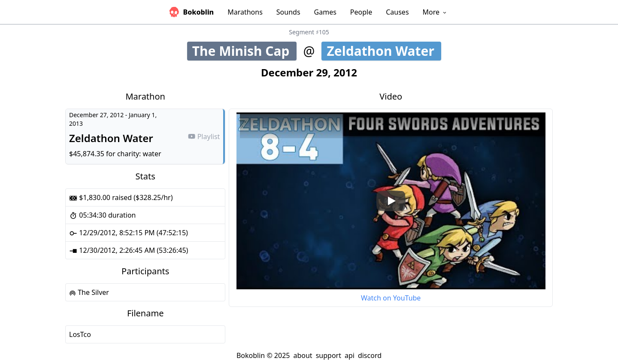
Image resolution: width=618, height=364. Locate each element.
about (303, 355)
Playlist (204, 136)
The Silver (89, 292)
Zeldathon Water (383, 51)
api (350, 355)
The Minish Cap (244, 51)
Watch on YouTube (391, 298)
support (329, 355)
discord (370, 355)
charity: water (139, 154)
